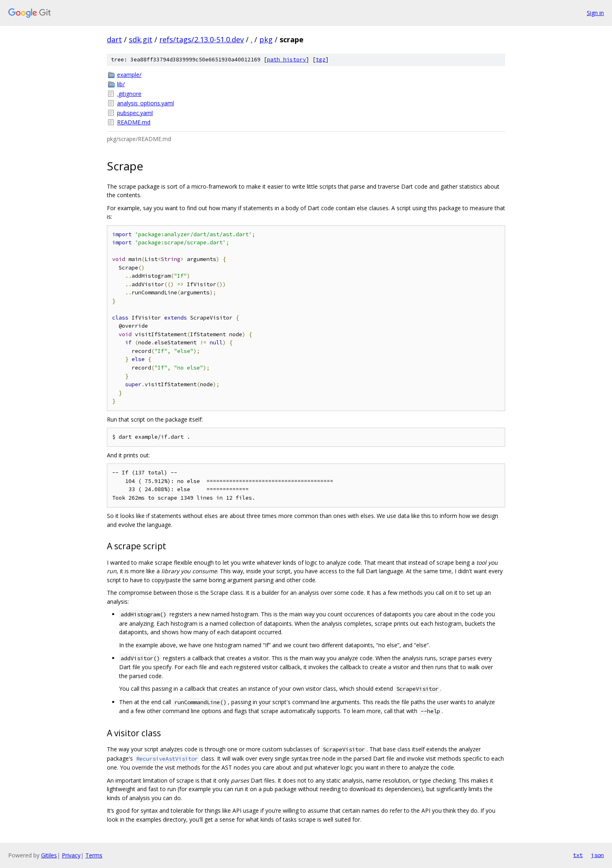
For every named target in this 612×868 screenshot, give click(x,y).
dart (114, 39)
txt (578, 855)
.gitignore (129, 94)
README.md (134, 122)
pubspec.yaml (135, 113)
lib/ (121, 84)
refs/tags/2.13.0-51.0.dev (202, 39)
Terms (94, 855)
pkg (266, 39)
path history (286, 60)
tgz (321, 60)
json (597, 855)
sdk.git (141, 39)
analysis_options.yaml (145, 103)
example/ (129, 75)
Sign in (595, 13)
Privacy (71, 855)
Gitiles (49, 855)
